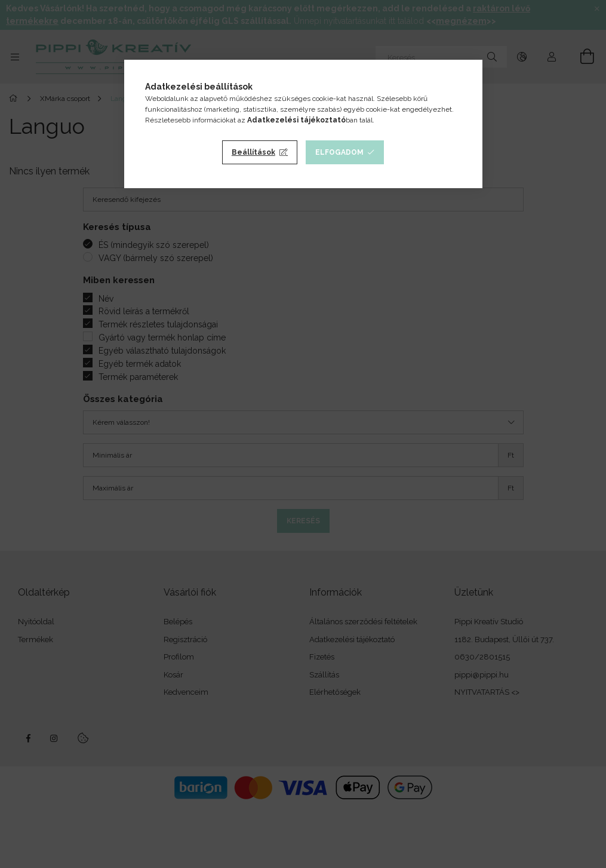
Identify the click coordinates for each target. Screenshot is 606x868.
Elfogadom (339, 152)
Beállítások (253, 152)
